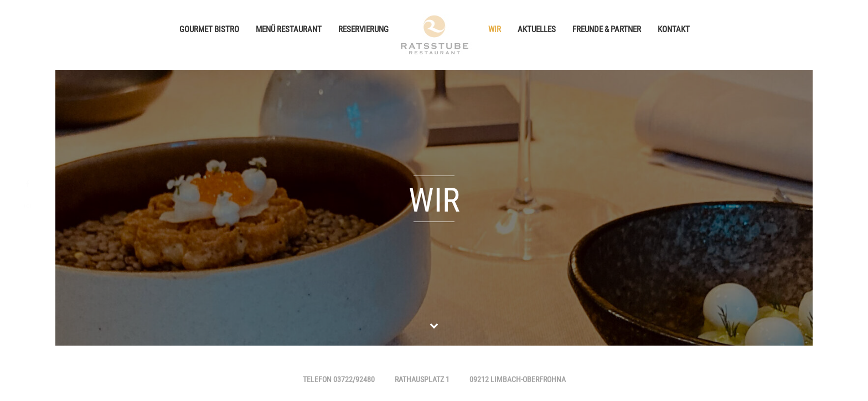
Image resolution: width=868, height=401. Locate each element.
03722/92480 (354, 381)
